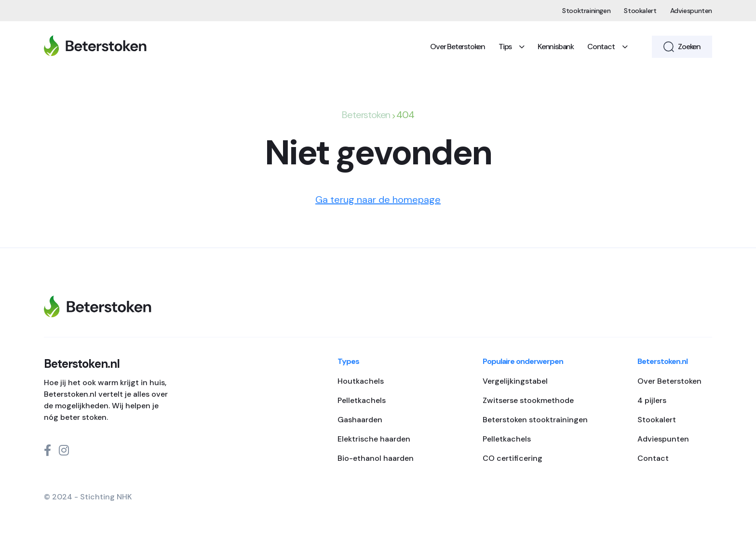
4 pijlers (652, 400)
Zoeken (682, 47)
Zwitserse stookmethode (528, 400)
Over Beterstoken (458, 47)
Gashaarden (360, 420)
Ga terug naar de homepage (378, 200)
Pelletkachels (362, 400)
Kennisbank (556, 47)
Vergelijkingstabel (515, 381)
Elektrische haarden (374, 439)
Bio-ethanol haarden (376, 458)
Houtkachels (361, 381)
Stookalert (640, 11)
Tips (511, 47)
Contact (607, 47)
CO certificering (513, 458)
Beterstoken (366, 115)
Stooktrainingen (586, 11)
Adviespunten (691, 11)
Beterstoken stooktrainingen (535, 420)
